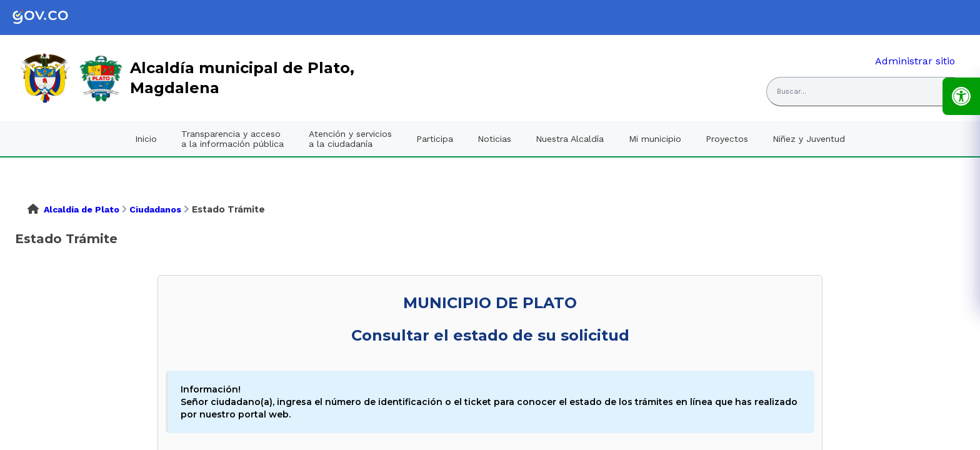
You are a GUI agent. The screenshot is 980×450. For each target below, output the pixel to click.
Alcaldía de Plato (82, 209)
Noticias (494, 139)
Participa (435, 139)
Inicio (146, 139)
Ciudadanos (155, 209)
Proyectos (727, 139)
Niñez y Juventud (809, 139)
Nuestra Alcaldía (570, 139)
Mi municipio (655, 139)
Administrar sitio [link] (915, 61)
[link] (50, 17)
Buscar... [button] (792, 92)
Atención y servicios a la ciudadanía (350, 139)
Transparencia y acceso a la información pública (232, 139)
